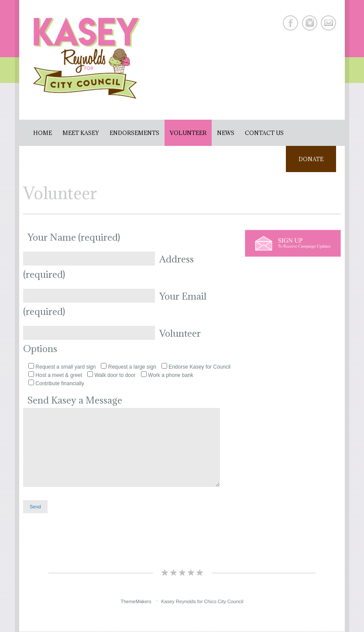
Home (43, 133)
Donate (311, 159)
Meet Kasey (81, 133)
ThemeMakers (136, 602)
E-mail (328, 23)
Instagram (310, 23)
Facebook (290, 23)
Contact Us (264, 133)
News (226, 133)
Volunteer (188, 133)
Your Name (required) (74, 237)
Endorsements (134, 133)
